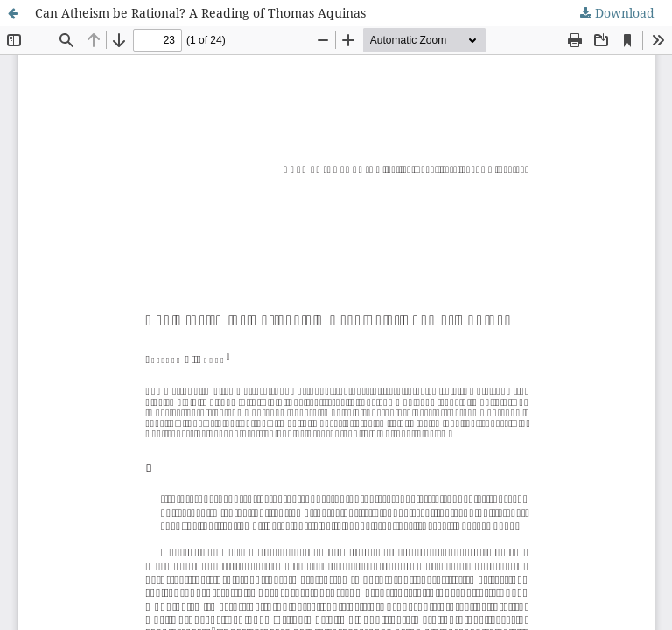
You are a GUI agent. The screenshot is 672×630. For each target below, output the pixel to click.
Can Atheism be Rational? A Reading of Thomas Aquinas (200, 13)
